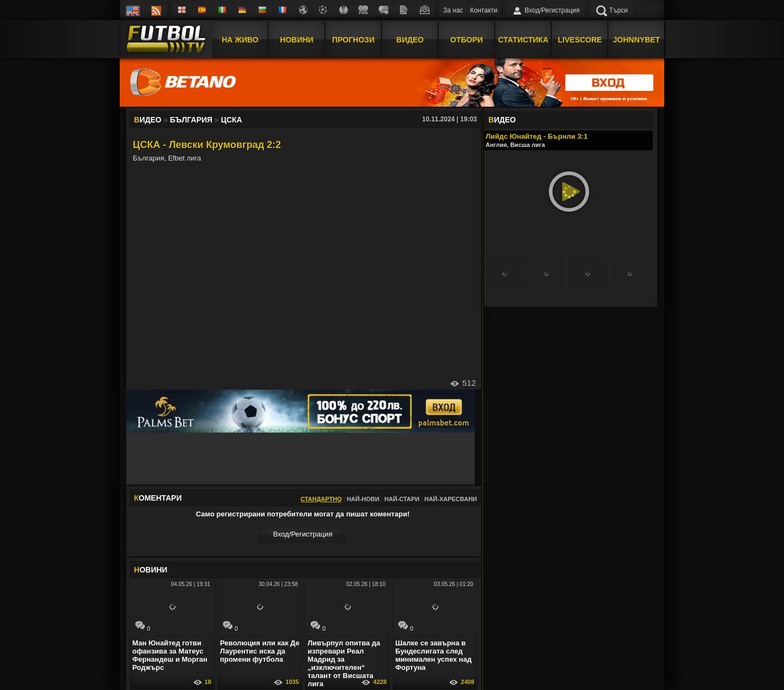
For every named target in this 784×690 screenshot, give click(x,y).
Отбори (467, 40)
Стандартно (321, 499)
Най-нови (363, 499)
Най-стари (402, 499)
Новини (296, 40)
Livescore (580, 40)
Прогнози (353, 40)
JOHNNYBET (636, 40)
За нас (453, 10)
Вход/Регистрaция (302, 534)
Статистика (523, 40)
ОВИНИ (151, 570)
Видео (410, 40)
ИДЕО (502, 120)
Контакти (484, 10)
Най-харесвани (451, 499)
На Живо (240, 40)
